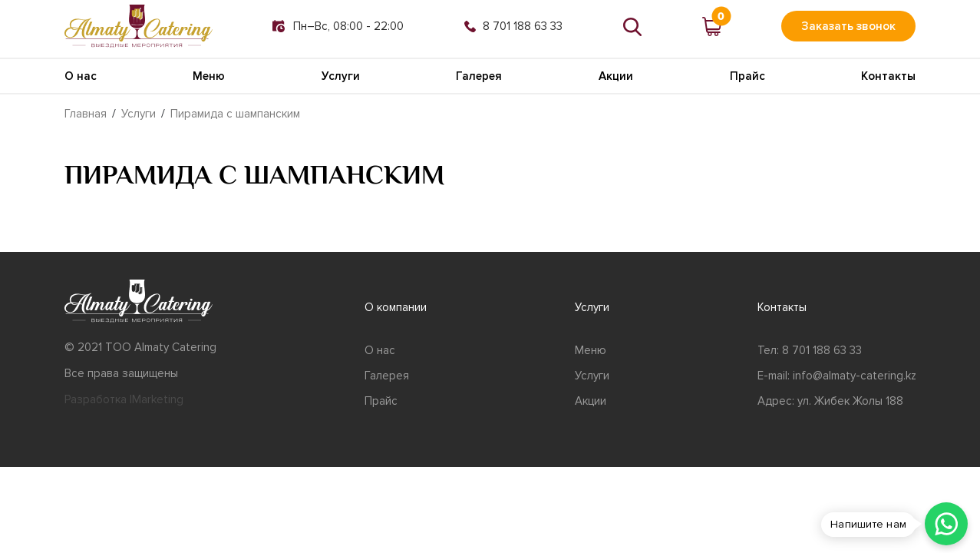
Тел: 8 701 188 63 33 (810, 350)
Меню (209, 76)
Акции (616, 76)
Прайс (747, 76)
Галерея (479, 76)
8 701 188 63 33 (513, 26)
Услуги (341, 76)
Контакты (888, 76)
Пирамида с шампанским (235, 114)
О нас (81, 76)
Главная (86, 114)
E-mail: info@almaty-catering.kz (837, 376)
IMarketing (157, 399)
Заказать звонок (848, 26)
